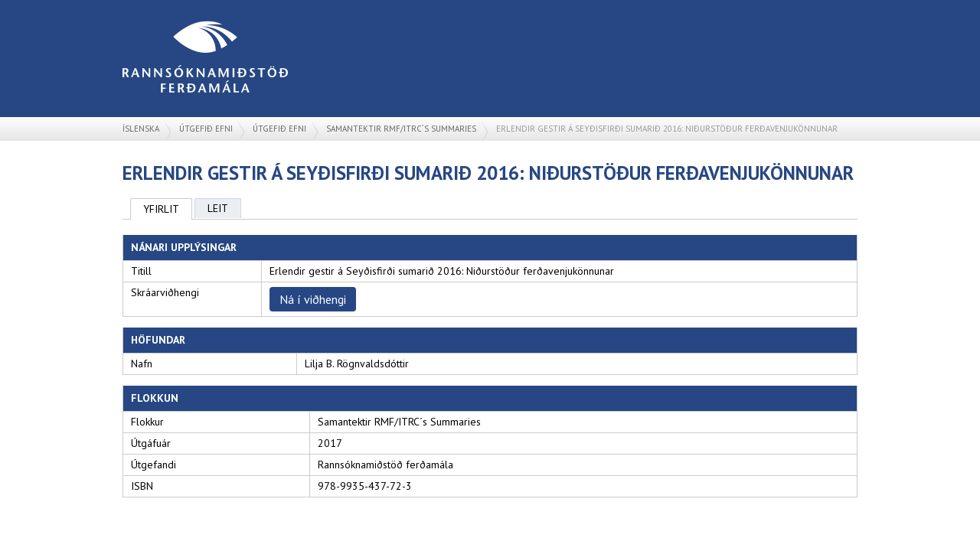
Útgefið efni (206, 129)
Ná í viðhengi (313, 299)
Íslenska (141, 129)
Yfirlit (161, 209)
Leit (218, 208)
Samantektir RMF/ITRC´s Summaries (401, 129)
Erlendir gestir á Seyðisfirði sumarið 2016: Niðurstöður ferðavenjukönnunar (667, 129)
